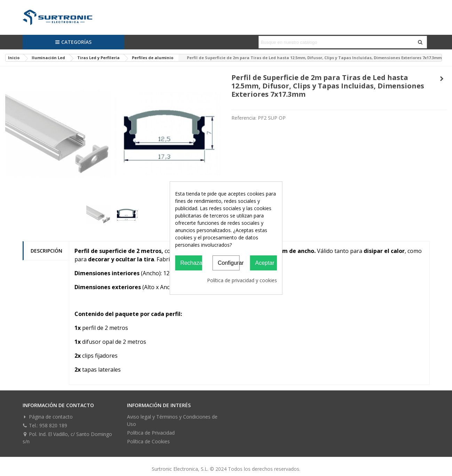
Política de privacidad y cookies (242, 280)
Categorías (73, 42)
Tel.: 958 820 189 (45, 425)
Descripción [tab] (46, 251)
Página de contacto (48, 417)
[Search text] (337, 42)
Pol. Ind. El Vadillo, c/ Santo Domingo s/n (67, 438)
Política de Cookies (148, 441)
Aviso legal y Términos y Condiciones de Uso (172, 420)
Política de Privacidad (151, 433)
